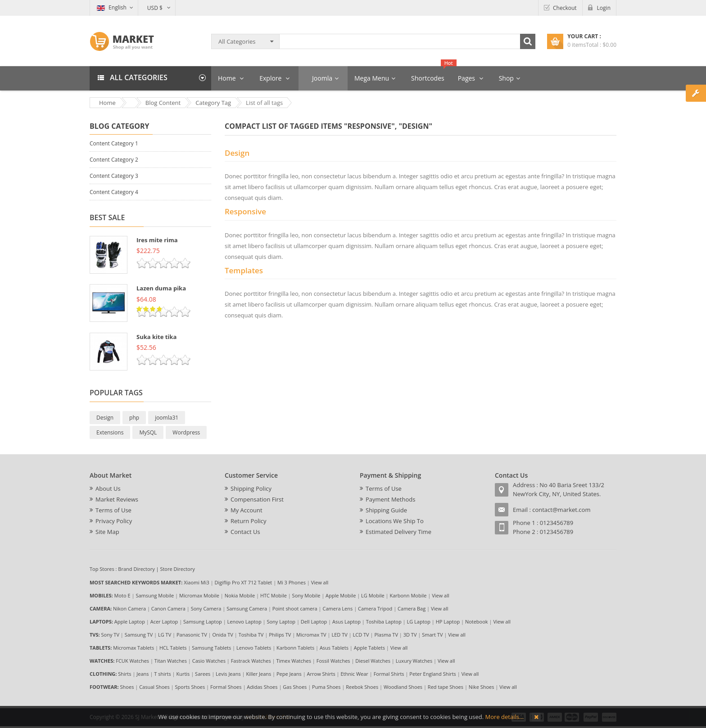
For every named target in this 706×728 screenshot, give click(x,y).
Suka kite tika (156, 337)
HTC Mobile (274, 595)
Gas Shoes (295, 687)
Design (105, 418)
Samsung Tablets (211, 648)
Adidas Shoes (262, 687)
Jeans (143, 674)
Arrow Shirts (321, 674)
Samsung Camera (247, 608)
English (112, 7)
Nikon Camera (129, 608)
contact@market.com (561, 510)
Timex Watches (294, 661)
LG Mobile (373, 595)
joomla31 (167, 418)
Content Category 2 (114, 160)
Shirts (124, 674)
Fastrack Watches (251, 661)
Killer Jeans (258, 674)
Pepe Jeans (289, 674)
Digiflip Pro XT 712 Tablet (244, 582)
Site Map (107, 532)
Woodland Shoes (403, 687)
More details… (505, 717)
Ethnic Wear (355, 674)
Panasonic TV (192, 635)
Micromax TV (311, 635)
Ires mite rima (157, 240)
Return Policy (249, 521)
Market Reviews (117, 499)
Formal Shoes (226, 687)
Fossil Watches (333, 661)
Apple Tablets (369, 648)
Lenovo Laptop (244, 622)
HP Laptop (448, 622)
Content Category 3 (114, 176)
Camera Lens (338, 608)
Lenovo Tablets (254, 648)
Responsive (245, 211)
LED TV (339, 635)
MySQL (148, 432)
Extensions (110, 432)
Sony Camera (206, 608)
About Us (108, 488)
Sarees (203, 674)
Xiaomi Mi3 (197, 582)
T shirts (162, 674)
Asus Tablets (334, 648)
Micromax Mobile (199, 595)
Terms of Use (113, 510)
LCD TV (361, 635)
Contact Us (245, 532)
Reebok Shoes (362, 687)
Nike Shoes (482, 687)
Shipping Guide (386, 510)
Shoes (127, 687)
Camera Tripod (375, 608)
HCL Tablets (173, 648)
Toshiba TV (251, 635)
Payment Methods (390, 499)
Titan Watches (171, 661)
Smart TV (432, 635)
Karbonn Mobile (408, 595)
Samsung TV (139, 635)
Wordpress (186, 432)
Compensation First (257, 499)
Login (604, 8)
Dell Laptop (314, 622)
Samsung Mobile (155, 595)
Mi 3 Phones (292, 582)
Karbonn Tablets (295, 648)
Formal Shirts (389, 674)
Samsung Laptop (203, 622)
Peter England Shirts (433, 674)
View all (320, 582)
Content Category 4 (114, 192)
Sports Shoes (190, 687)
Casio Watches (209, 661)
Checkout (565, 8)
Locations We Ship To (395, 521)
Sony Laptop (281, 622)
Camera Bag (412, 608)
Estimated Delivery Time (398, 532)
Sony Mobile (306, 595)
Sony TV (110, 635)
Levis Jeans (228, 674)
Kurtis (183, 674)
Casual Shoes (154, 687)
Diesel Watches (373, 661)
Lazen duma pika (161, 288)
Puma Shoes (326, 687)
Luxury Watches (414, 661)
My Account (247, 510)
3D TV (410, 635)
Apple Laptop (130, 622)
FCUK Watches (132, 661)
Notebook (477, 622)
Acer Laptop (164, 622)
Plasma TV (386, 635)
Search (528, 41)
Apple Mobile (341, 595)
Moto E (122, 595)
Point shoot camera (295, 608)
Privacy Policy (114, 521)
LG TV (165, 635)
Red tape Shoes (446, 687)
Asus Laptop (346, 622)
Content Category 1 (114, 143)
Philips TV (280, 635)
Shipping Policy (251, 488)
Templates (244, 270)
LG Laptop (418, 622)
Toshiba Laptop (384, 622)
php (134, 418)
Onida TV (222, 635)
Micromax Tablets (134, 648)
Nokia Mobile (240, 595)
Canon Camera (168, 608)
